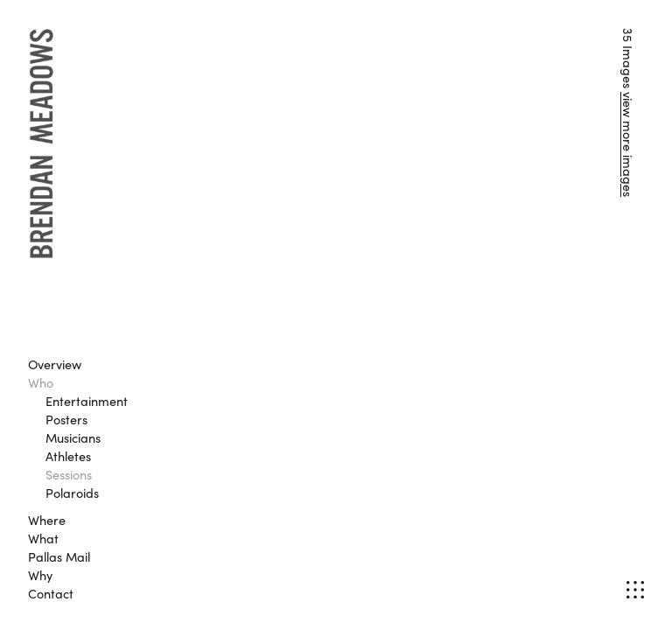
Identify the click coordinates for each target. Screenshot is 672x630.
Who (41, 382)
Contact (51, 593)
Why (40, 575)
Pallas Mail (59, 556)
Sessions (69, 474)
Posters (66, 419)
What (43, 538)
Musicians (73, 437)
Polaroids (72, 493)
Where (47, 520)
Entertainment (87, 401)
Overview (55, 364)
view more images (628, 144)
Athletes (68, 456)
